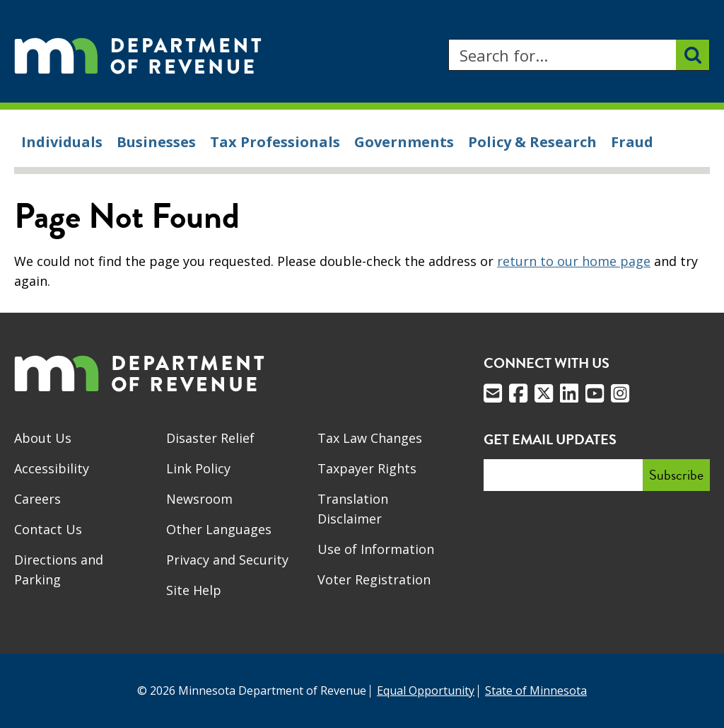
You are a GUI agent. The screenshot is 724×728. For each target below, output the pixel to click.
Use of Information (376, 549)
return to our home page (574, 261)
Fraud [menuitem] (632, 142)
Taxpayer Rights (367, 468)
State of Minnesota (536, 691)
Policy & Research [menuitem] (532, 142)
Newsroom (199, 499)
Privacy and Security (227, 560)
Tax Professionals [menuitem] (275, 142)
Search (448, 39)
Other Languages (219, 529)
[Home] (138, 55)
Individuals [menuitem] (62, 142)
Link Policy (198, 468)
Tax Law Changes (370, 438)
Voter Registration (374, 579)
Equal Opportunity (426, 691)
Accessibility (52, 468)
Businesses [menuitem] (156, 142)
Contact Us (48, 529)
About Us (43, 438)
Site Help (194, 590)
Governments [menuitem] (404, 142)
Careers (37, 499)
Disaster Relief (210, 438)
